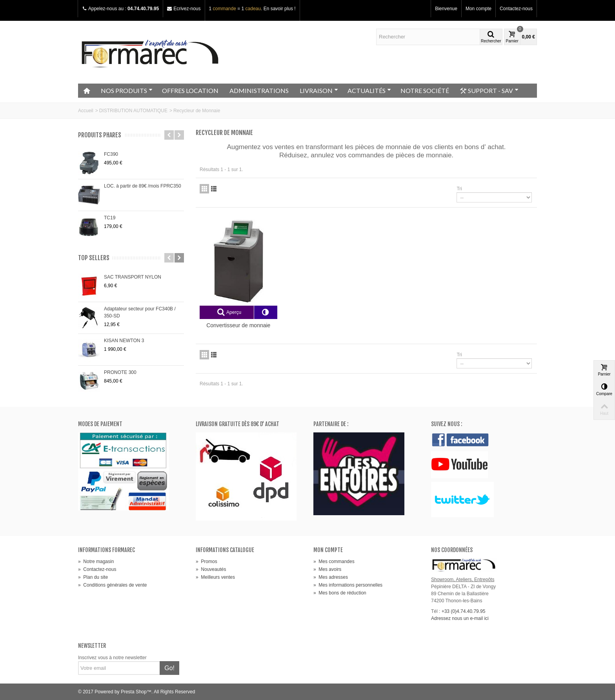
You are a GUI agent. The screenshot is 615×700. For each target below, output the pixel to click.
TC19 (110, 218)
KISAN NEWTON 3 (124, 341)
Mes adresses (331, 577)
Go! (169, 668)
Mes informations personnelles (348, 585)
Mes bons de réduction (340, 593)
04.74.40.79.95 (143, 9)
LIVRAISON (319, 90)
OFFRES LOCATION (190, 90)
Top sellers (94, 258)
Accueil (86, 111)
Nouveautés (211, 569)
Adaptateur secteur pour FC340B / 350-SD (140, 312)
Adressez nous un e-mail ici (460, 618)
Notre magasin (96, 561)
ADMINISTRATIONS (259, 90)
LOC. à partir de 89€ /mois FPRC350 (143, 186)
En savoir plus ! (280, 9)
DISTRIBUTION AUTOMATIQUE (133, 111)
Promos (207, 561)
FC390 (111, 154)
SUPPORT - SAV (489, 91)
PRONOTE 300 (120, 372)
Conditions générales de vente (112, 585)
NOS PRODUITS (127, 90)
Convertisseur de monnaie (238, 325)
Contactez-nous (516, 9)
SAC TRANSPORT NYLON (133, 277)
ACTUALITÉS (369, 90)
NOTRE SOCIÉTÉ (425, 90)
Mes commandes (334, 561)
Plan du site (93, 577)
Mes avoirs (327, 569)
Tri (459, 189)
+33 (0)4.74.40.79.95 (464, 611)
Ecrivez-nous (187, 9)
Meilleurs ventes (215, 577)
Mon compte (479, 9)
